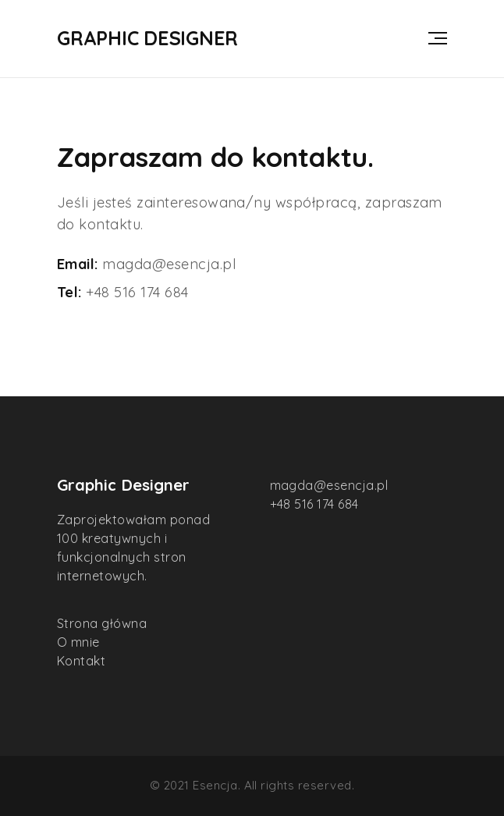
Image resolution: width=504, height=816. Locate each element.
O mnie (78, 642)
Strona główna (102, 623)
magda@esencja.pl (169, 264)
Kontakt (81, 661)
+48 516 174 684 (137, 292)
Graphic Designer (147, 39)
